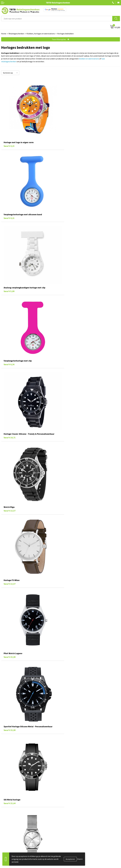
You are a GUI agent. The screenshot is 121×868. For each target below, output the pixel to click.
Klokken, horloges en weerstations (41, 34)
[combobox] (57, 19)
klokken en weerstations (89, 59)
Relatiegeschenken (16, 34)
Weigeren (80, 859)
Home (4, 34)
